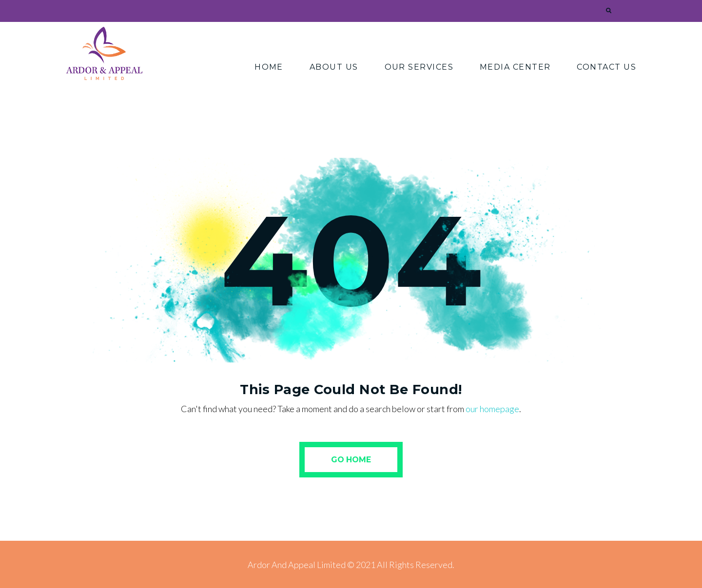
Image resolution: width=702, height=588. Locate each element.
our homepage (492, 409)
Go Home (351, 460)
